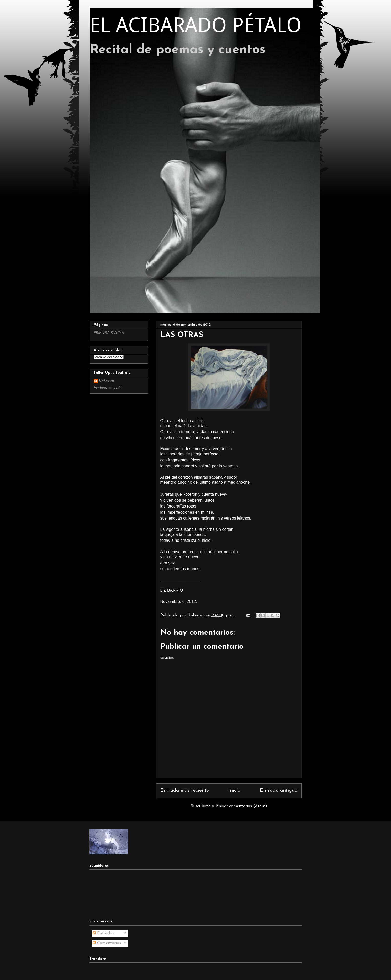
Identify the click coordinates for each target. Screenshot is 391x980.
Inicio (234, 791)
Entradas (103, 933)
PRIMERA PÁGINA (109, 333)
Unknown (106, 381)
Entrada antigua (279, 791)
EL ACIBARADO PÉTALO (195, 25)
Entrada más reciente (185, 791)
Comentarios (107, 943)
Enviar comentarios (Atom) (242, 806)
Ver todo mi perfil (108, 388)
